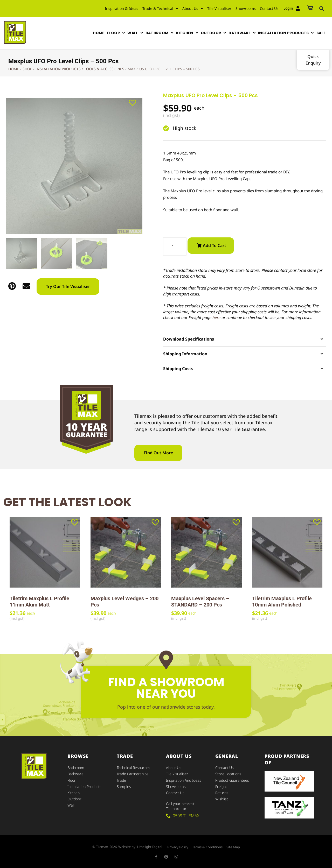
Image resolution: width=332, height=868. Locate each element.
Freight (221, 786)
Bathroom (76, 768)
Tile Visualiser (219, 8)
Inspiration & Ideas (122, 8)
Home (14, 69)
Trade (121, 780)
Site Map (233, 847)
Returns (222, 793)
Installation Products (58, 69)
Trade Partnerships (133, 774)
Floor (72, 780)
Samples (124, 786)
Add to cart (215, 245)
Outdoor (74, 799)
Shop (27, 69)
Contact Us (269, 8)
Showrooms (246, 8)
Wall (71, 805)
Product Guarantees (232, 780)
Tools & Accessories (104, 69)
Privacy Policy (178, 847)
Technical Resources (133, 768)
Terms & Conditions (207, 847)
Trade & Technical (160, 9)
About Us (193, 9)
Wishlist (222, 799)
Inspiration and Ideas (184, 780)
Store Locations (228, 774)
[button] (322, 9)
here (216, 317)
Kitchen (74, 793)
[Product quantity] (175, 247)
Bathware (75, 774)
